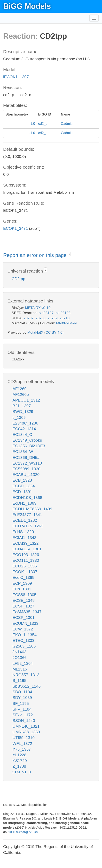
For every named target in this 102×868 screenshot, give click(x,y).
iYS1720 (19, 761)
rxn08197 (46, 313)
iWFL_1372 (22, 744)
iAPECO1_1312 (26, 400)
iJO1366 (19, 658)
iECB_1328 (22, 480)
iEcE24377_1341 (27, 515)
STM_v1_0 (21, 772)
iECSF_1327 (23, 606)
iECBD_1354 (23, 486)
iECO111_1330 (25, 560)
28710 (65, 318)
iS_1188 (19, 681)
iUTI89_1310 (23, 738)
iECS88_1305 (24, 595)
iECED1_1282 (24, 520)
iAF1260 (19, 389)
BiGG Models (27, 6)
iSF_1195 (20, 703)
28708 (40, 318)
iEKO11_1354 (24, 635)
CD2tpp (18, 279)
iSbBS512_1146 (26, 686)
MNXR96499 (66, 323)
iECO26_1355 (24, 566)
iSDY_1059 (22, 698)
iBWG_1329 (22, 412)
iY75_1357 (21, 749)
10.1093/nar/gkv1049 (23, 832)
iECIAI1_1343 (24, 538)
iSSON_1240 (23, 721)
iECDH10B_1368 (27, 498)
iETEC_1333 (23, 640)
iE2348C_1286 (25, 423)
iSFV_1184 (22, 709)
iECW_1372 (22, 629)
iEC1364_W (22, 452)
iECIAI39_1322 (25, 543)
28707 (29, 318)
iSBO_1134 (22, 692)
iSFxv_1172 (22, 715)
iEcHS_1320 (23, 532)
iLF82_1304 (22, 663)
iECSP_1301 (23, 617)
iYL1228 (19, 755)
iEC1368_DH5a (26, 458)
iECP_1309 (22, 583)
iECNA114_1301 (27, 549)
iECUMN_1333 (25, 623)
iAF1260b (20, 394)
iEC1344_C (22, 435)
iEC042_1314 (24, 429)
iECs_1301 (21, 589)
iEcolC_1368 (23, 577)
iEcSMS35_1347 (27, 612)
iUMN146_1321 (26, 726)
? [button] (69, 254)
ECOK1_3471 (16, 228)
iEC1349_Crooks (27, 440)
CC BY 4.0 (54, 333)
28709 (52, 318)
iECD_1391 (22, 492)
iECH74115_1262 (27, 526)
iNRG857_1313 (25, 675)
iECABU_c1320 (26, 475)
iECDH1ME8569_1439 (32, 509)
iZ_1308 (19, 766)
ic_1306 (19, 417)
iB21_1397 (21, 406)
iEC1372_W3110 (27, 463)
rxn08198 (63, 313)
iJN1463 (19, 652)
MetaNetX (35, 333)
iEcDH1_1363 (24, 503)
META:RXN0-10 (38, 308)
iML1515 (19, 669)
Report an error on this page (36, 255)
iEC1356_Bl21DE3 (28, 446)
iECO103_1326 (25, 555)
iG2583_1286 (24, 646)
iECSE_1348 (23, 600)
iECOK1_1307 (16, 77)
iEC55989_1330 (26, 469)
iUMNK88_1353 (26, 732)
